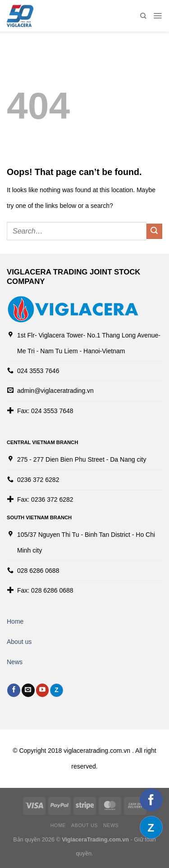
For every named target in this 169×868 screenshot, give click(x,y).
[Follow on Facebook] (14, 690)
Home (15, 621)
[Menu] (158, 16)
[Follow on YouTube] (43, 690)
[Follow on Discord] (57, 690)
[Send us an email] (28, 690)
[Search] (143, 16)
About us (19, 642)
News (15, 662)
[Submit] (154, 232)
